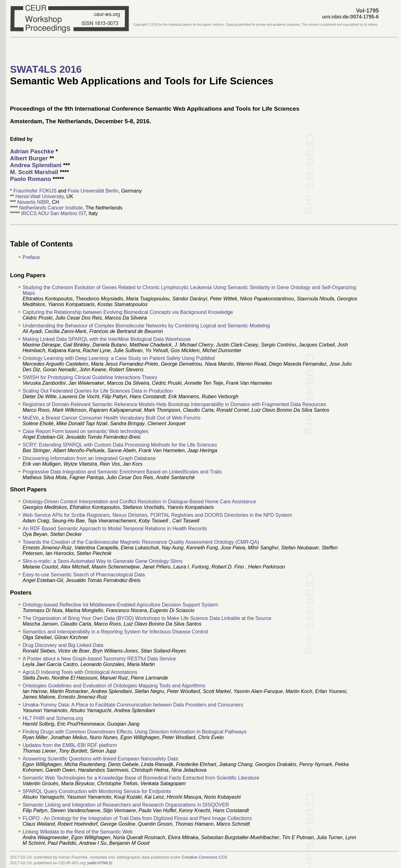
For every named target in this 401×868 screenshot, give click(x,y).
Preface (31, 257)
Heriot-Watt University (39, 196)
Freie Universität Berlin (93, 191)
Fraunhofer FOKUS (35, 191)
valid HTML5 (100, 863)
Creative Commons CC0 (204, 857)
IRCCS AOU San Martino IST (54, 213)
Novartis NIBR (33, 202)
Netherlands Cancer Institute (51, 208)
